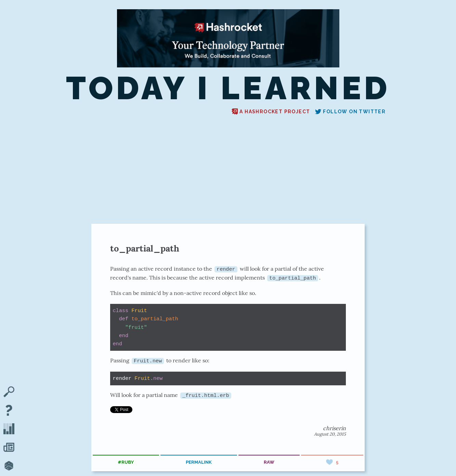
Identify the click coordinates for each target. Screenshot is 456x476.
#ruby (126, 462)
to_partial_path (145, 248)
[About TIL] (9, 411)
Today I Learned (228, 88)
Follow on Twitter (350, 112)
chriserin (334, 428)
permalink (199, 462)
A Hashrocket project (271, 112)
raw (269, 462)
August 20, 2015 (330, 434)
